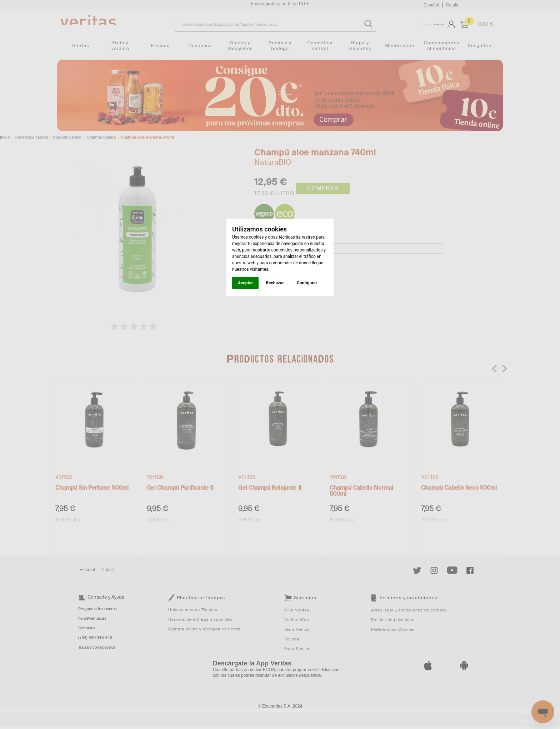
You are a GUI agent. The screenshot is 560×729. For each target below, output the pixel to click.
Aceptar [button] (245, 283)
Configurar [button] (307, 283)
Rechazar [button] (275, 283)
